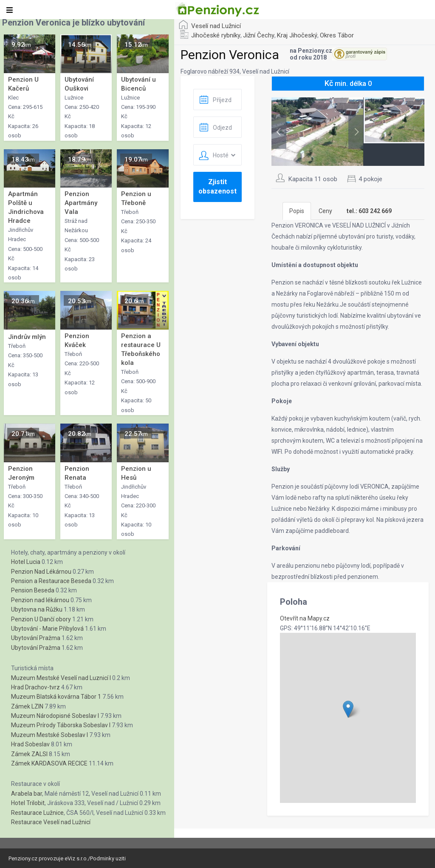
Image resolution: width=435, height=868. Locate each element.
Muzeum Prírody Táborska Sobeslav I (61, 725)
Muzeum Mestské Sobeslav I (49, 735)
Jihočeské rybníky (216, 35)
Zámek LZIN (27, 706)
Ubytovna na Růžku (37, 609)
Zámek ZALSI (29, 754)
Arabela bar (27, 794)
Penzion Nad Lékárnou (41, 572)
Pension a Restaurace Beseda (51, 581)
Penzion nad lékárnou (40, 600)
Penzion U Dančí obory (41, 619)
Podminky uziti (108, 858)
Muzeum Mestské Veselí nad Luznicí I (61, 678)
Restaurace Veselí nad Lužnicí (51, 822)
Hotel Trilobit (28, 803)
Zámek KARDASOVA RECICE (49, 763)
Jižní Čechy (259, 35)
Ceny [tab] (325, 211)
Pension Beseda (33, 590)
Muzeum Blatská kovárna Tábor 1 (56, 697)
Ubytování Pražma (36, 638)
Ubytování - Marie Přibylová (47, 629)
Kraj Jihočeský (297, 35)
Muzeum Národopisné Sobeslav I (55, 716)
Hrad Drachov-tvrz (35, 687)
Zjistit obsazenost (217, 186)
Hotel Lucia (26, 562)
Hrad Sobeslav (30, 744)
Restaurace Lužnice (37, 813)
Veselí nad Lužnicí (216, 26)
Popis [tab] (297, 211)
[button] (348, 709)
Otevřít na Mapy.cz (305, 618)
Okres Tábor (337, 35)
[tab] (369, 211)
